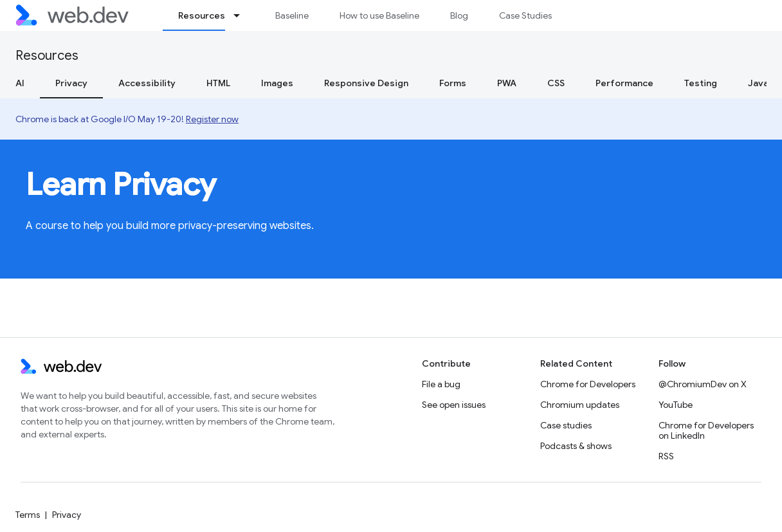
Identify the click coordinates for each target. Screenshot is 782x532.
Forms (453, 83)
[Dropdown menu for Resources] (242, 15)
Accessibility (147, 83)
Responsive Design (366, 83)
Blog (459, 15)
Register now (212, 119)
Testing (701, 83)
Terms (28, 515)
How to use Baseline (379, 15)
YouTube (676, 405)
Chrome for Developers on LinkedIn (706, 430)
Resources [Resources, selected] (202, 15)
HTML (218, 83)
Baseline (292, 15)
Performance (624, 83)
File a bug (441, 384)
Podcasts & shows (576, 446)
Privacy (67, 515)
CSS (556, 83)
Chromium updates (580, 405)
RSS (666, 456)
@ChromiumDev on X (703, 384)
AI (20, 83)
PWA (507, 83)
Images (277, 83)
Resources (47, 56)
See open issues (454, 405)
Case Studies (525, 15)
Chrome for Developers (588, 384)
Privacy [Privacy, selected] (71, 83)
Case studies (566, 425)
